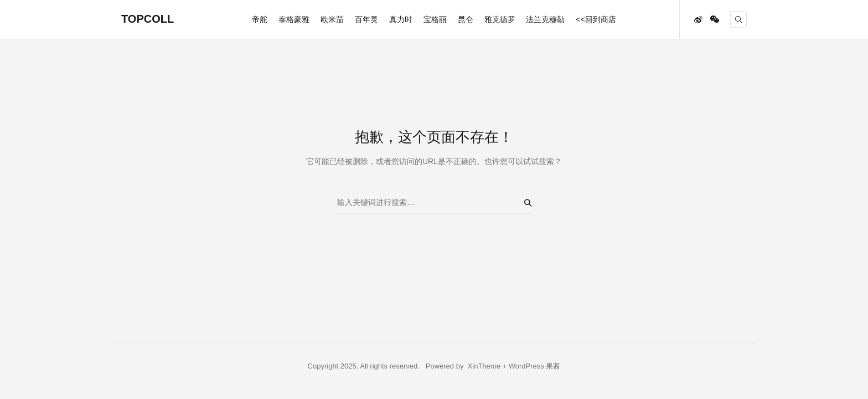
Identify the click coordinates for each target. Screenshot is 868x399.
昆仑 (466, 19)
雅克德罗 (500, 19)
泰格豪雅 (294, 19)
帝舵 (260, 19)
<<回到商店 (596, 19)
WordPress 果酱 (535, 366)
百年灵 (366, 19)
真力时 (401, 19)
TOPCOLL (148, 19)
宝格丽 (435, 19)
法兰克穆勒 (545, 19)
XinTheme (484, 366)
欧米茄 (332, 19)
